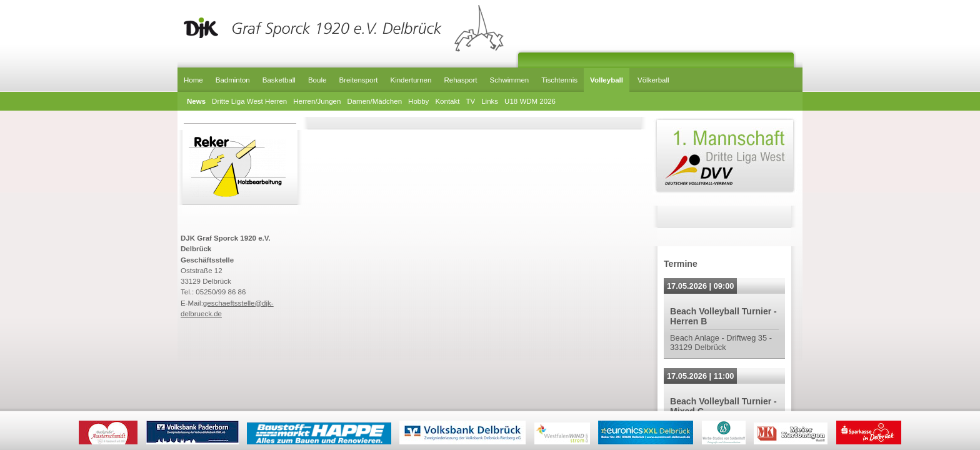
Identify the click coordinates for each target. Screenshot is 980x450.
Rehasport (460, 80)
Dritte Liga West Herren (249, 101)
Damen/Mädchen (374, 101)
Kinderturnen (411, 80)
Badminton (233, 80)
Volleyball (607, 80)
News (196, 101)
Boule (317, 80)
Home (193, 80)
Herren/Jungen (317, 101)
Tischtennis (559, 80)
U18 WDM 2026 (530, 101)
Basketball (279, 80)
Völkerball (653, 80)
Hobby (418, 101)
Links (490, 101)
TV (470, 101)
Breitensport (358, 80)
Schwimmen (510, 80)
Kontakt (447, 101)
